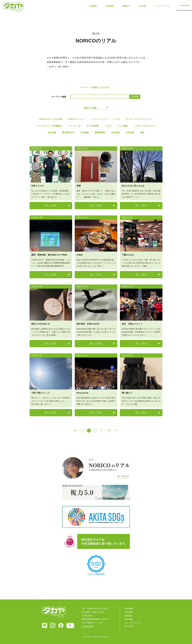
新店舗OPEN (68, 132)
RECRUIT (186, 6)
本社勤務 (84, 132)
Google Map (87, 626)
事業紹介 (126, 6)
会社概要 (110, 6)
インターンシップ (99, 119)
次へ (116, 430)
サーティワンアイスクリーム (139, 119)
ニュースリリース (162, 6)
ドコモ (108, 126)
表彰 (142, 132)
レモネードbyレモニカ (144, 126)
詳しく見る (51, 206)
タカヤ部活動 (93, 126)
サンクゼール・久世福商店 (49, 126)
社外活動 (130, 132)
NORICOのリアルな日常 (51, 119)
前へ (76, 430)
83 (109, 430)
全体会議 (52, 132)
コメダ (116, 119)
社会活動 (142, 6)
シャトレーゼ (74, 126)
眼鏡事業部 (100, 132)
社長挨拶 (93, 6)
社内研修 (116, 132)
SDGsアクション (76, 119)
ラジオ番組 (123, 126)
